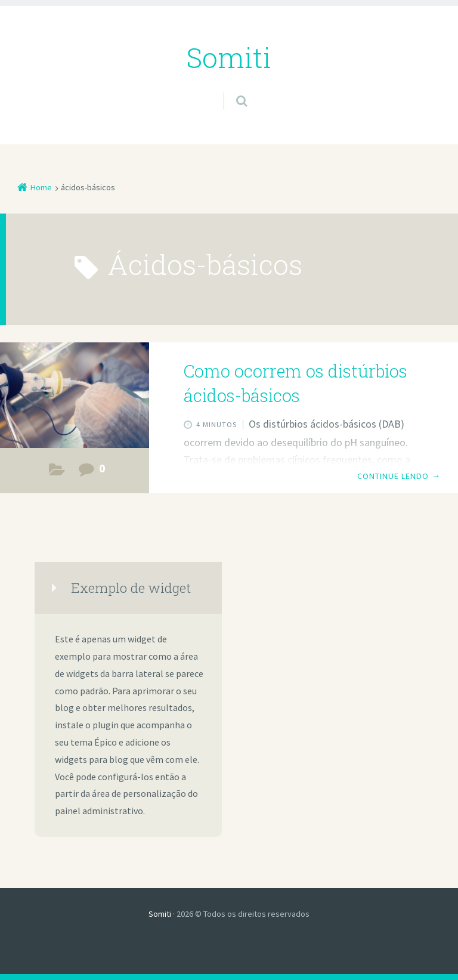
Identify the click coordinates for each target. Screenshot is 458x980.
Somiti (160, 914)
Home (41, 187)
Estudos (57, 473)
